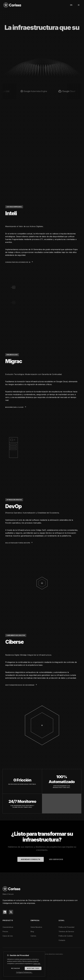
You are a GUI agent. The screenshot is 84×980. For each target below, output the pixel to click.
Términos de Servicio (66, 931)
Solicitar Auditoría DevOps (19, 543)
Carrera (33, 936)
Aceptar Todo (33, 969)
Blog (32, 931)
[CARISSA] (11, 889)
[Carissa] (12, 5)
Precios (5, 931)
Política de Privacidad (66, 927)
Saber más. (37, 964)
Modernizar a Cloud (16, 407)
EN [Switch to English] (71, 5)
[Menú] (79, 5)
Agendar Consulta (31, 859)
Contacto (62, 940)
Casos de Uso (8, 936)
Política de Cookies (66, 936)
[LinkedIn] (5, 912)
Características (8, 927)
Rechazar (15, 969)
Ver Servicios (56, 859)
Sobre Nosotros (36, 927)
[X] (11, 912)
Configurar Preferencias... (24, 973)
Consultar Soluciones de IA (19, 262)
